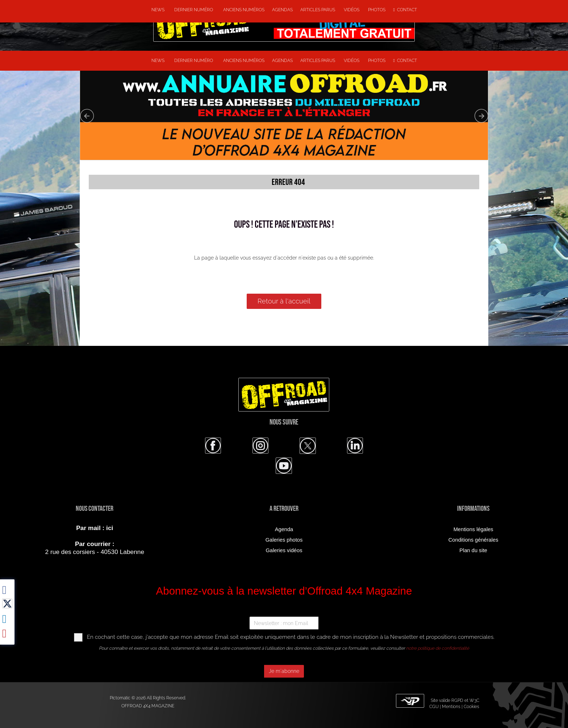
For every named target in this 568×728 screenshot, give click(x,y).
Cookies (471, 707)
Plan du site (473, 550)
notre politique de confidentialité (438, 648)
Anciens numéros (243, 10)
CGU (434, 707)
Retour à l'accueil (284, 301)
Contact (405, 10)
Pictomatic (121, 698)
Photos (377, 10)
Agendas (282, 10)
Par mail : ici (95, 528)
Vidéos (352, 10)
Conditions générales (473, 540)
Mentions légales (473, 529)
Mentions (451, 707)
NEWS (158, 10)
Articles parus (318, 10)
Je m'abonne (284, 671)
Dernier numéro (193, 10)
